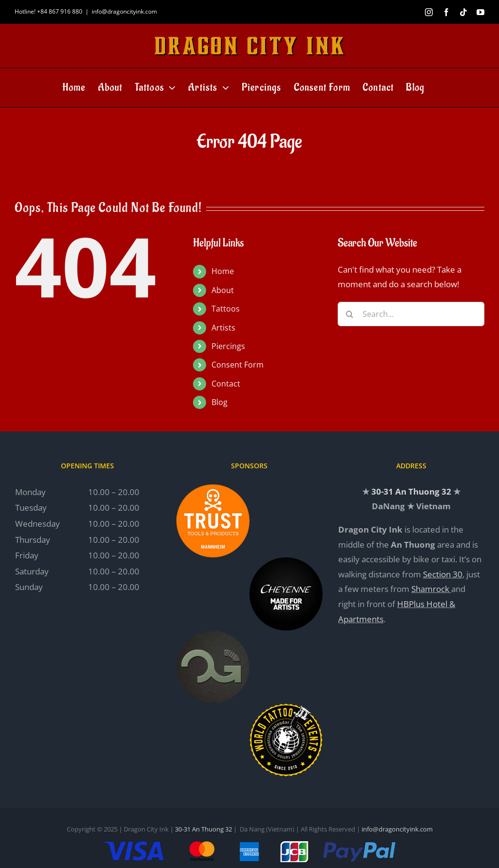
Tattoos (226, 309)
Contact (226, 384)
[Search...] (411, 314)
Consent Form (238, 365)
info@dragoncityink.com (124, 11)
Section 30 (443, 574)
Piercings (228, 346)
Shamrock (430, 589)
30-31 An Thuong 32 (411, 491)
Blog (220, 402)
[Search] (350, 314)
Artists (223, 328)
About (223, 290)
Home (223, 271)
